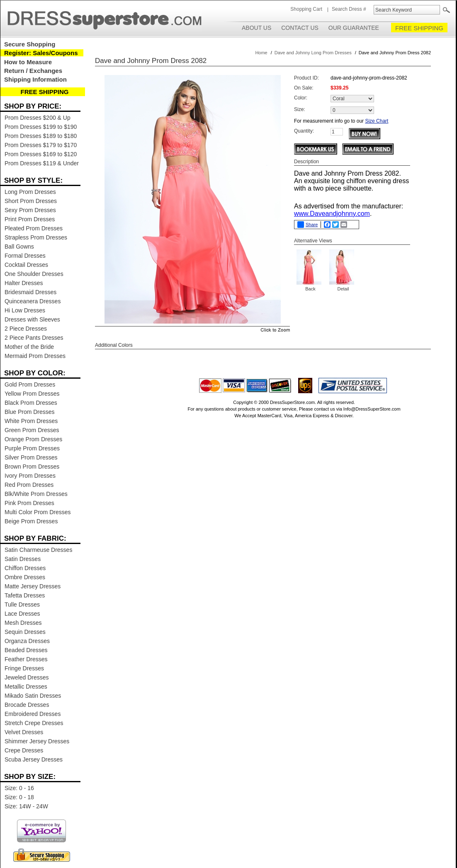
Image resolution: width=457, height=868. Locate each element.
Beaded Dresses (26, 650)
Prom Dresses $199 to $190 (41, 127)
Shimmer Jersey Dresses (37, 741)
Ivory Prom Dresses (30, 476)
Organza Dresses (27, 641)
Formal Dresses (25, 256)
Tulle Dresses (22, 604)
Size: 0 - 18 (19, 797)
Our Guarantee (354, 28)
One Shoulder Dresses (34, 274)
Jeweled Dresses (27, 677)
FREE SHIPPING (419, 28)
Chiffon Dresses (25, 568)
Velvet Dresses (24, 732)
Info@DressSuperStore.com (372, 409)
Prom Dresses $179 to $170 (41, 145)
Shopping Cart (306, 9)
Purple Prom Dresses (32, 448)
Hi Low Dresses (25, 310)
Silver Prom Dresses (31, 457)
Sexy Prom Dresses (30, 210)
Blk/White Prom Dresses (36, 494)
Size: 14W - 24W (26, 806)
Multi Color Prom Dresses (38, 512)
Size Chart (377, 121)
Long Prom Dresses (30, 192)
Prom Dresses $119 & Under (42, 163)
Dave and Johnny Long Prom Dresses (313, 53)
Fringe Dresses (24, 668)
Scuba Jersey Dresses (34, 759)
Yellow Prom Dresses (32, 394)
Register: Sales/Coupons (41, 53)
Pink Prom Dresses (29, 503)
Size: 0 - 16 (19, 788)
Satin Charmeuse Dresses (38, 550)
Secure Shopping (30, 44)
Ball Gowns (19, 247)
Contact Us (300, 28)
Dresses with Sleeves (32, 319)
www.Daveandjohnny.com (332, 214)
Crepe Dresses (24, 750)
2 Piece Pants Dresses (34, 338)
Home (261, 53)
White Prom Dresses (31, 421)
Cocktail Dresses (26, 265)
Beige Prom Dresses (31, 521)
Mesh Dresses (23, 623)
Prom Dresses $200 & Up (38, 118)
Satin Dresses (23, 559)
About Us (256, 28)
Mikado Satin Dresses (33, 696)
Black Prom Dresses (31, 403)
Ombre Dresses (25, 577)
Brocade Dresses (27, 705)
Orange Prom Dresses (33, 439)
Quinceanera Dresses (33, 301)
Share (308, 225)
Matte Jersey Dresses (33, 586)
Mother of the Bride (29, 347)
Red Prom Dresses (29, 485)
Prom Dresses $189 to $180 (41, 136)
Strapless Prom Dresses (36, 237)
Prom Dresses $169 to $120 (41, 154)
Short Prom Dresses (31, 201)
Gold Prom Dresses (30, 384)
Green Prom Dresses (32, 430)
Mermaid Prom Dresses (35, 356)
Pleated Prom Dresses (34, 228)
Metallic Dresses (26, 687)
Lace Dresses (22, 614)
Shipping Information (35, 79)
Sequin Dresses (25, 632)
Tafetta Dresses (25, 595)
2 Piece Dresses (26, 329)
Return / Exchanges (33, 71)
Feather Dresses (26, 659)
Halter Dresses (24, 283)
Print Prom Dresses (30, 219)
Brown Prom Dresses (32, 467)
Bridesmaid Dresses (30, 292)
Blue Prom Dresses (30, 412)
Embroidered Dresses (33, 714)
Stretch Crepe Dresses (34, 723)
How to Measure (28, 62)
